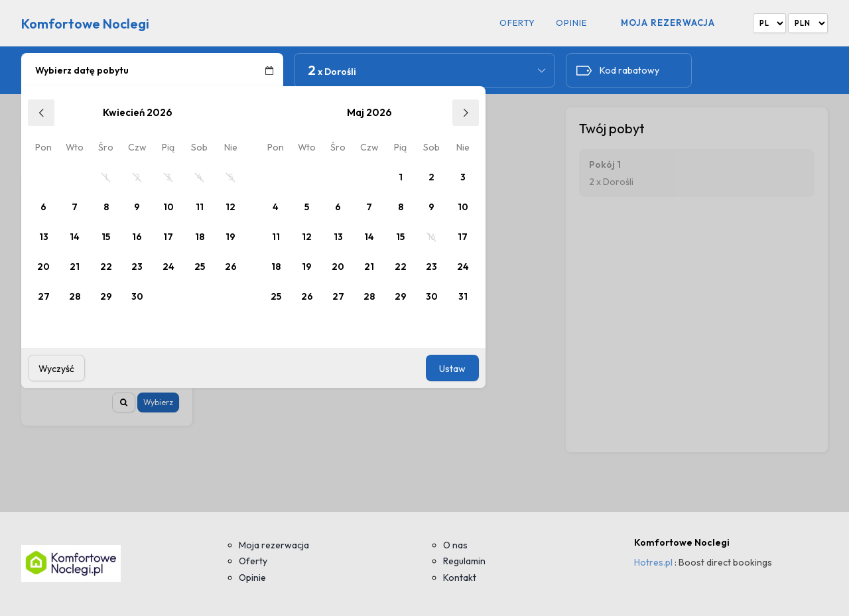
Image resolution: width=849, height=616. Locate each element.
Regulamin (464, 561)
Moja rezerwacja (668, 23)
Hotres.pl (653, 562)
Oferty (517, 23)
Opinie (571, 23)
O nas (455, 545)
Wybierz (158, 402)
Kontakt (460, 578)
